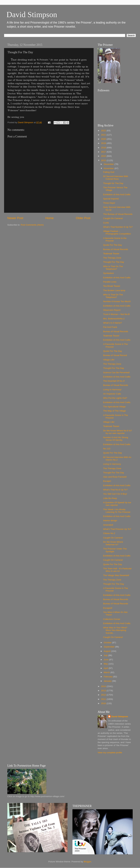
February (108, 677)
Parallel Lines (110, 282)
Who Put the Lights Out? (115, 398)
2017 (104, 152)
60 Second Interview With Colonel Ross (116, 178)
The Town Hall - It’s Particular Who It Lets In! (117, 570)
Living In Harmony (112, 464)
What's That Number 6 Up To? (118, 227)
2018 (104, 148)
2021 (104, 135)
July (106, 655)
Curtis (106, 223)
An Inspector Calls (112, 394)
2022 (104, 131)
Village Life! (109, 360)
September (109, 647)
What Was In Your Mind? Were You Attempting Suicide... (115, 630)
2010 (104, 703)
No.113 (107, 449)
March (107, 672)
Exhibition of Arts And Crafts (117, 194)
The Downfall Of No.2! (114, 381)
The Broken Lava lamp (114, 290)
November (109, 168)
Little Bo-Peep (110, 498)
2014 (104, 686)
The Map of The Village (115, 411)
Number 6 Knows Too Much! (117, 301)
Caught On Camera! (113, 218)
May (106, 664)
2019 (104, 143)
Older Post (83, 218)
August (107, 651)
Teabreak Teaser (111, 254)
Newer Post (15, 218)
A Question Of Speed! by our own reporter (117, 504)
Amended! (108, 525)
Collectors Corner (112, 619)
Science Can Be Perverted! (116, 372)
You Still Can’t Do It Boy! (115, 494)
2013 (104, 691)
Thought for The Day (113, 183)
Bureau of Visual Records (116, 249)
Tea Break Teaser (112, 286)
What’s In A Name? (113, 323)
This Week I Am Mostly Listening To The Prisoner (117, 511)
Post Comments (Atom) (32, 225)
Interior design (110, 520)
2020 (104, 139)
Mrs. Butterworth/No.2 (114, 319)
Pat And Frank (110, 327)
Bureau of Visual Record (115, 355)
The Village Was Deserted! (116, 575)
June (106, 660)
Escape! (107, 481)
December (109, 164)
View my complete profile (110, 753)
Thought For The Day (114, 262)
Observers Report (112, 310)
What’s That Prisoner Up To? (117, 529)
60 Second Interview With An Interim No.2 (117, 459)
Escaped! (108, 608)
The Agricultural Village (114, 407)
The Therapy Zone (112, 258)
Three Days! (109, 203)
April (106, 668)
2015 (104, 160)
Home (49, 218)
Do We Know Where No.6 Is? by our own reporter (118, 432)
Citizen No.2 (109, 533)
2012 (104, 695)
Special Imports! (111, 199)
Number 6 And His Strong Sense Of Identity (116, 439)
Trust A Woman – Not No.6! (117, 314)
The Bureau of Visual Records (118, 214)
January (108, 681)
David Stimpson (32, 15)
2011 (104, 699)
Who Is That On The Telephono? (113, 268)
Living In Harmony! (112, 390)
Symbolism (109, 273)
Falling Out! (109, 172)
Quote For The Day (113, 245)
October (108, 643)
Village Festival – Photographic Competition (117, 232)
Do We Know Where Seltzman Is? (113, 543)
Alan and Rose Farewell (115, 477)
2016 (104, 156)
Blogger (87, 862)
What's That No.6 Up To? (115, 490)
